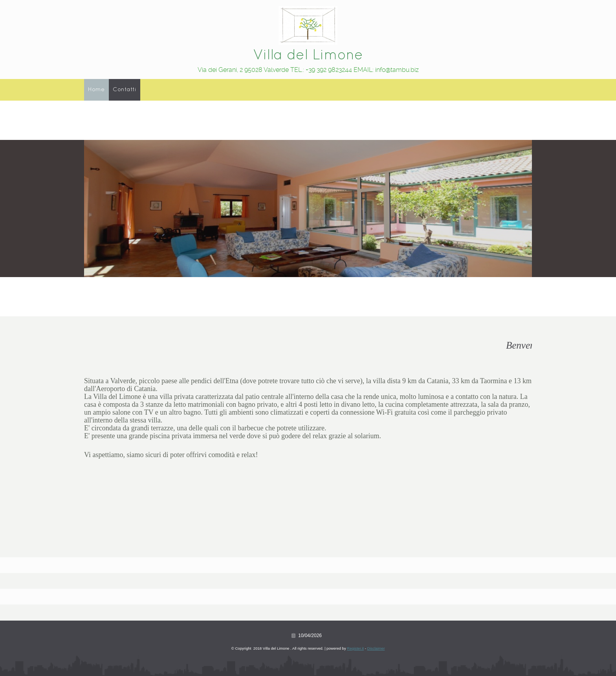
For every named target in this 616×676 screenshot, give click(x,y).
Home (96, 90)
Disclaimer (376, 648)
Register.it (355, 648)
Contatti (125, 90)
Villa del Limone (308, 56)
